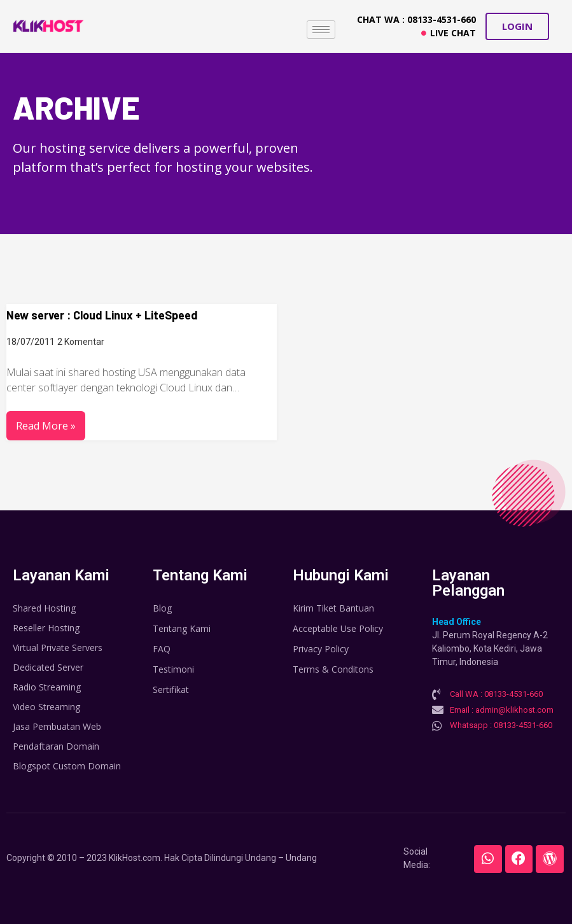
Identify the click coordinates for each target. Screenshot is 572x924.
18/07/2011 (31, 342)
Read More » (46, 426)
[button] (517, 26)
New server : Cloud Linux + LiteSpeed (102, 315)
